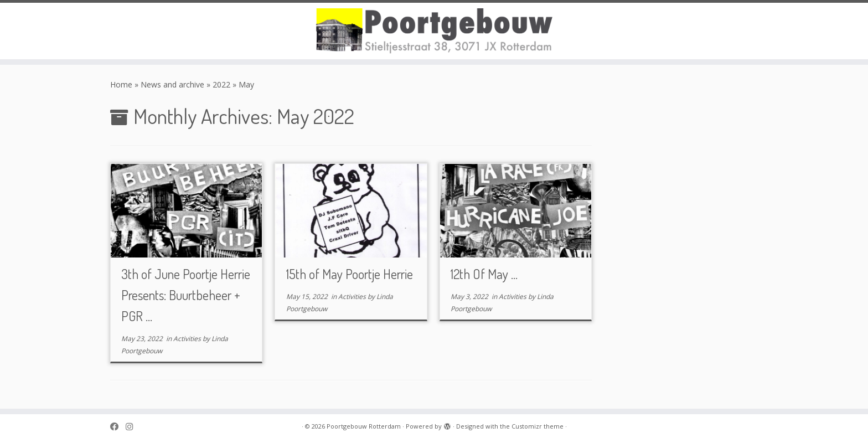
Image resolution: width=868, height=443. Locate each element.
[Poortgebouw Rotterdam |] (434, 31)
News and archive (172, 84)
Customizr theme (538, 426)
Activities (188, 339)
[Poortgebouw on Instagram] (133, 427)
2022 (221, 84)
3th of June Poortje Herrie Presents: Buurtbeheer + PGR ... (186, 295)
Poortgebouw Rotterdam (364, 426)
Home (121, 84)
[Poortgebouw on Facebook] (118, 427)
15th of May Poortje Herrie (350, 274)
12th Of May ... (484, 274)
